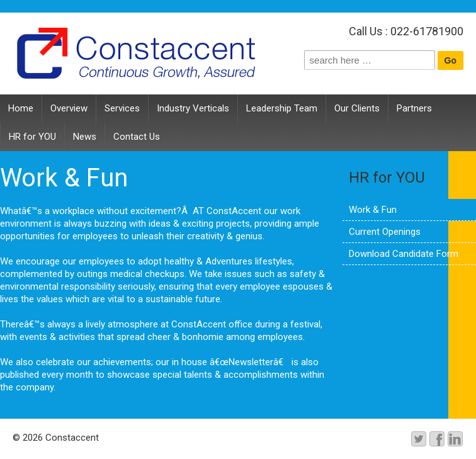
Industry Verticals (193, 108)
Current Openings (385, 232)
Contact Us (137, 137)
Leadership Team (282, 108)
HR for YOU (32, 137)
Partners (414, 108)
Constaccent (71, 438)
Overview (69, 108)
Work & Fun (373, 210)
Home (21, 108)
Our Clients (357, 108)
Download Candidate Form (404, 254)
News (85, 137)
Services (122, 108)
